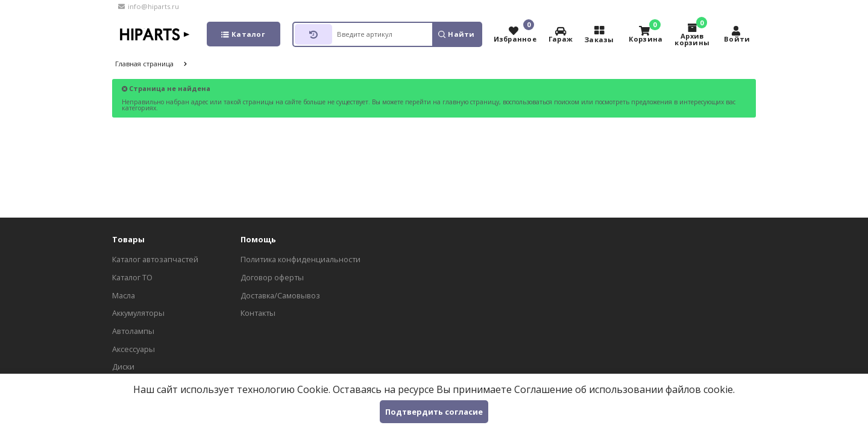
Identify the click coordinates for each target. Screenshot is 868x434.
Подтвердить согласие (434, 412)
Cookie (313, 389)
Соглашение (543, 389)
